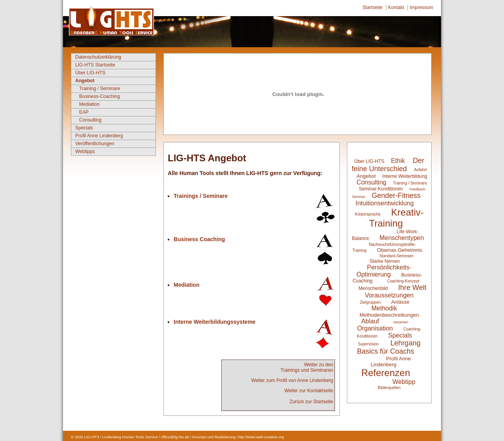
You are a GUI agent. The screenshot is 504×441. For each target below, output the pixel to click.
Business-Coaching (99, 96)
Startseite (373, 7)
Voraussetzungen (389, 295)
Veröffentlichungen (95, 144)
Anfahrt (421, 170)
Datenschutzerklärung (98, 57)
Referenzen (385, 373)
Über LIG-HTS (90, 73)
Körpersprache (368, 214)
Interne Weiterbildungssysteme (215, 322)
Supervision (368, 344)
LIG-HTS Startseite (95, 65)
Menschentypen (402, 238)
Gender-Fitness (396, 196)
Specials (84, 128)
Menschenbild (374, 288)
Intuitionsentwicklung (385, 203)
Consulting (90, 120)
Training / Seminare (100, 89)
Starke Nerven (384, 261)
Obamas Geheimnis (399, 250)
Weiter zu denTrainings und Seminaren (307, 367)
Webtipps (85, 151)
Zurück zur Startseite (311, 402)
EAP (84, 112)
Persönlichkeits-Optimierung (384, 271)
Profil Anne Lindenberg (99, 136)
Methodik (384, 308)
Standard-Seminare (396, 256)
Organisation (375, 328)
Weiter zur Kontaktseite (309, 391)
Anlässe (400, 302)
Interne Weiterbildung (405, 176)
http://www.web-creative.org (261, 437)
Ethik (398, 161)
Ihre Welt (412, 288)
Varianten (400, 322)
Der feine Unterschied (388, 165)
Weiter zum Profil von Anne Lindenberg (292, 380)
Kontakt (396, 7)
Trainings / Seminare (201, 196)
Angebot (85, 81)
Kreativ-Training (396, 218)
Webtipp (404, 382)
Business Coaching (199, 239)
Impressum (422, 7)
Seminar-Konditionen (381, 189)
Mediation (89, 104)
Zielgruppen (370, 302)
